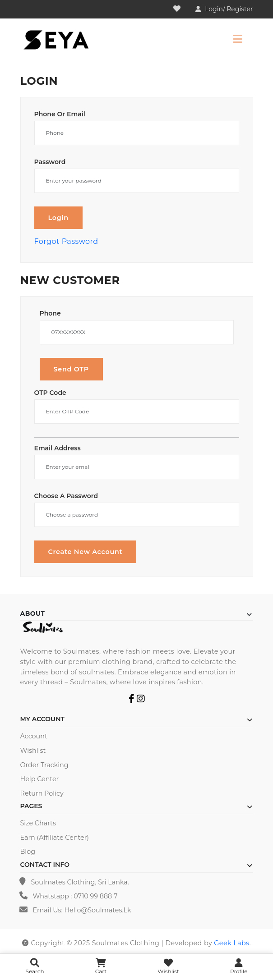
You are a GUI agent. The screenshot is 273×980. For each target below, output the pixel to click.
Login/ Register (229, 9)
